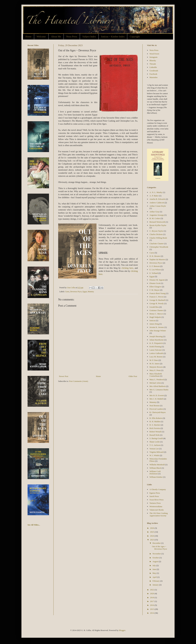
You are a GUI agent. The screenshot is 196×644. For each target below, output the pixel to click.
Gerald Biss (154, 307)
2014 (152, 613)
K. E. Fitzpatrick (156, 343)
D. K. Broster (155, 256)
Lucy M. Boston (156, 357)
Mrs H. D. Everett (157, 395)
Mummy (91, 292)
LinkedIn (153, 67)
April (155, 577)
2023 (152, 540)
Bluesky (153, 60)
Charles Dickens (156, 234)
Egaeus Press (155, 493)
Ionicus (152, 320)
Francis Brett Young (157, 293)
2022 (152, 590)
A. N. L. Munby (156, 192)
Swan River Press (156, 500)
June (155, 569)
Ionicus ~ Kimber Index (113, 37)
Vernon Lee (154, 449)
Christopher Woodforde (159, 247)
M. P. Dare (154, 360)
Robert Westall (155, 432)
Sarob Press (154, 496)
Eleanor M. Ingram (157, 280)
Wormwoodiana (156, 506)
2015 (152, 609)
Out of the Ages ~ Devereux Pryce (159, 548)
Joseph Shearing (156, 336)
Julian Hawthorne (156, 340)
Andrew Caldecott (157, 203)
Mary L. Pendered (157, 379)
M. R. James (154, 364)
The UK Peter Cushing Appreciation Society (159, 514)
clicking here (127, 268)
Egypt (85, 292)
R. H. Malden (155, 421)
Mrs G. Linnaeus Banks (159, 390)
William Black (155, 468)
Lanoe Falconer (156, 350)
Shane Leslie (155, 442)
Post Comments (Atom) (79, 381)
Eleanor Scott (155, 283)
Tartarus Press (155, 503)
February (156, 581)
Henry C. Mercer (156, 314)
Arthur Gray (154, 212)
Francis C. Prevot (156, 297)
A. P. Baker (154, 196)
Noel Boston (154, 406)
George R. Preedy (157, 303)
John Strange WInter (158, 331)
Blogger (122, 630)
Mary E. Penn (155, 370)
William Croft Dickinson (155, 473)
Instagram (153, 57)
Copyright (135, 37)
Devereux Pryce (76, 292)
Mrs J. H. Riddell (156, 399)
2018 (152, 597)
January (156, 585)
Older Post (133, 376)
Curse (67, 292)
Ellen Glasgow (155, 287)
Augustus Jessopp (157, 215)
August (156, 561)
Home (28, 37)
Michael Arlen (155, 383)
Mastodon (153, 77)
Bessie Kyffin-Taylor (158, 225)
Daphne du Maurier (157, 259)
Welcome (41, 37)
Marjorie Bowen (156, 367)
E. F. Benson (155, 266)
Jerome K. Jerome (157, 327)
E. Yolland (154, 273)
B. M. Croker (155, 218)
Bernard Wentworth (157, 222)
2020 (152, 593)
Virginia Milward (156, 452)
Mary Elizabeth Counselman (156, 375)
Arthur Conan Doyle (158, 206)
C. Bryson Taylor (156, 231)
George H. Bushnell (157, 300)
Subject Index (89, 37)
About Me (56, 37)
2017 (152, 601)
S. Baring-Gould (156, 438)
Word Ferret (154, 54)
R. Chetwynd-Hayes (157, 412)
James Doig (154, 324)
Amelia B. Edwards (157, 199)
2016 (152, 605)
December (157, 543)
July (154, 565)
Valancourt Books (157, 510)
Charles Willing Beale (158, 238)
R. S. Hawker (155, 425)
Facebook (153, 74)
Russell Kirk (154, 435)
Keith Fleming (155, 347)
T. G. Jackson (155, 445)
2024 (152, 536)
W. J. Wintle (154, 455)
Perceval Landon (156, 409)
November (157, 554)
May (155, 573)
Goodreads (154, 71)
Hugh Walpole (155, 317)
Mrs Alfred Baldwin (157, 386)
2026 (152, 528)
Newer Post (64, 376)
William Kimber (156, 477)
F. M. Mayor (154, 290)
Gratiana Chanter (156, 310)
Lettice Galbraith (156, 353)
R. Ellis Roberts (156, 418)
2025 (152, 532)
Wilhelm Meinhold (157, 465)
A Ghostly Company (158, 489)
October (156, 558)
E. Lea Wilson (155, 270)
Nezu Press (72, 37)
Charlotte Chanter (157, 244)
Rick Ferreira (155, 428)
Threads (153, 64)
